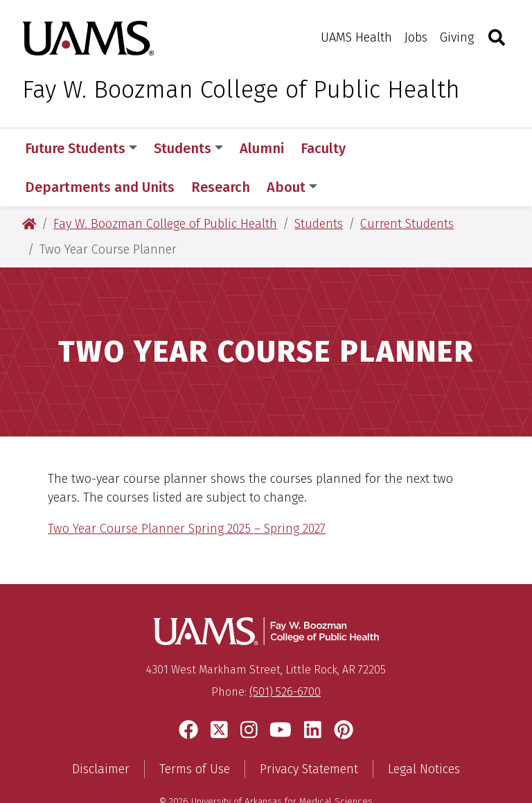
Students (188, 148)
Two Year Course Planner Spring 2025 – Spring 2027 (187, 490)
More (386, 148)
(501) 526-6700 (285, 653)
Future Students (81, 148)
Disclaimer (101, 730)
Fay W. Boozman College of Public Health (241, 89)
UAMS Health (356, 37)
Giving (457, 37)
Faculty (323, 148)
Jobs (416, 37)
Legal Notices (424, 730)
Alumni (262, 148)
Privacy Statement (309, 730)
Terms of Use (195, 730)
